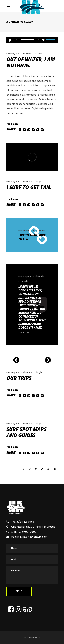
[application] (32, 40)
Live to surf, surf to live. (32, 237)
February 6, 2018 (15, 54)
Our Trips (19, 378)
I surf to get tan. (29, 187)
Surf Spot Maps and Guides (26, 432)
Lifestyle (38, 54)
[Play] (10, 40)
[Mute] (44, 40)
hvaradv (28, 54)
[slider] (27, 40)
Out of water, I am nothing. (31, 62)
